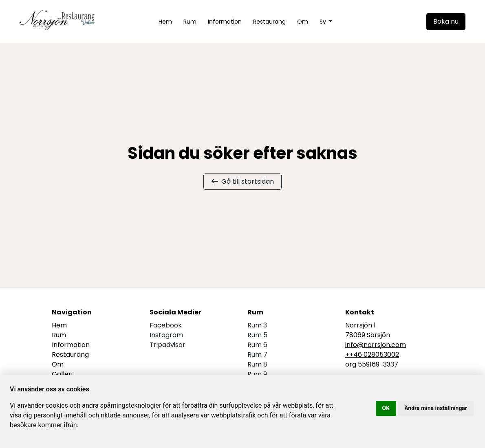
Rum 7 (257, 355)
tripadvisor (168, 345)
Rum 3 (257, 325)
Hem (165, 22)
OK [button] (386, 408)
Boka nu (446, 21)
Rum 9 (257, 374)
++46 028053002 (372, 355)
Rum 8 (257, 364)
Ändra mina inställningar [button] (436, 408)
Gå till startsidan (243, 181)
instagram (166, 335)
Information (225, 22)
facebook (166, 325)
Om (303, 22)
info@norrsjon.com (376, 345)
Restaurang (269, 22)
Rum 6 (257, 345)
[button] (326, 22)
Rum (190, 22)
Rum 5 (257, 335)
